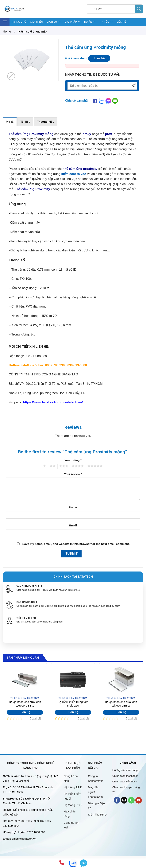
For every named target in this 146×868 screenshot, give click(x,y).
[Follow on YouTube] (139, 800)
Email (73, 525)
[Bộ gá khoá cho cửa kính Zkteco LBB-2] (121, 680)
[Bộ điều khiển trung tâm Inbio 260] (73, 680)
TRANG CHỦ (19, 22)
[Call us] (131, 800)
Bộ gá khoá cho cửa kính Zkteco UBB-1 (25, 704)
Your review (73, 474)
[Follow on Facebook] (117, 800)
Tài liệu (25, 122)
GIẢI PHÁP (72, 22)
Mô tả (10, 122)
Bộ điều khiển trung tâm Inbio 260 (73, 704)
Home (7, 31)
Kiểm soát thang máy (33, 31)
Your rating (73, 460)
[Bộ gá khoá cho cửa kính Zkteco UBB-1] (25, 680)
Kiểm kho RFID (97, 815)
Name (73, 507)
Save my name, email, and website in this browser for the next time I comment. (76, 544)
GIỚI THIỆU (36, 22)
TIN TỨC (106, 22)
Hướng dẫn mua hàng (125, 770)
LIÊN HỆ (121, 22)
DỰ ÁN (90, 22)
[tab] (10, 121)
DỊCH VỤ (54, 22)
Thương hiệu (46, 122)
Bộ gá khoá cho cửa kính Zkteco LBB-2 (121, 704)
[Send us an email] (124, 800)
